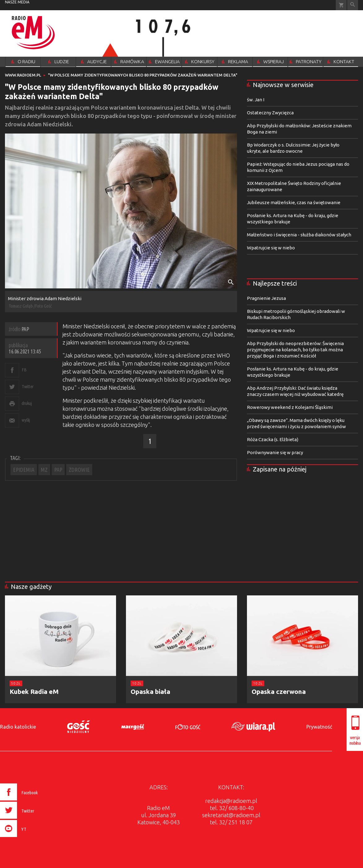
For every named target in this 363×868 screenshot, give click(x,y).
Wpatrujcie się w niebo (271, 248)
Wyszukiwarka (353, 5)
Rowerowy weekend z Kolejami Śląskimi (290, 407)
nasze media (17, 2)
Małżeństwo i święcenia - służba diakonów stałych (299, 235)
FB (24, 370)
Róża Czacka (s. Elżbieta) (273, 439)
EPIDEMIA (24, 470)
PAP (58, 470)
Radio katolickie (18, 727)
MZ (44, 470)
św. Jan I (256, 100)
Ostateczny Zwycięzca (270, 113)
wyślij (26, 420)
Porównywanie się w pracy (275, 452)
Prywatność (319, 727)
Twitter (28, 386)
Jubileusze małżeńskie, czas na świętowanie (294, 202)
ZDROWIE (79, 470)
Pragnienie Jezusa (266, 298)
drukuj (27, 403)
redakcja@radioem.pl (231, 801)
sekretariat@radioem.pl (231, 815)
